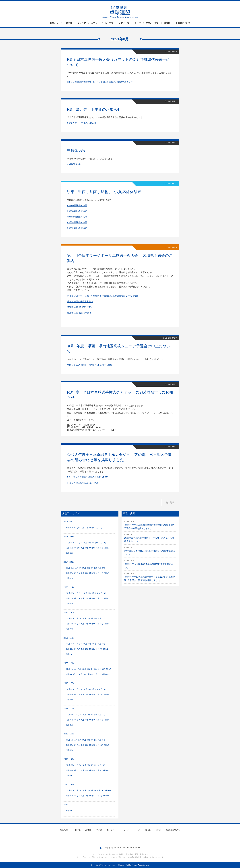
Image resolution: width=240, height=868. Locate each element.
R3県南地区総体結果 (77, 222)
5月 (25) (85, 548)
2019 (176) (69, 683)
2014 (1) (67, 805)
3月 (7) (99, 649)
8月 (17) (102, 715)
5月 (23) (85, 720)
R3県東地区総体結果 (77, 217)
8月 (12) (102, 644)
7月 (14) (69, 694)
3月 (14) (100, 548)
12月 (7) (69, 740)
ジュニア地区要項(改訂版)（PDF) (83, 483)
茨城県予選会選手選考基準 (80, 302)
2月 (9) (107, 694)
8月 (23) (102, 669)
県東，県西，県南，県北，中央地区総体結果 (104, 192)
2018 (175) (69, 708)
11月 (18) (78, 689)
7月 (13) (69, 649)
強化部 (148, 830)
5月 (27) (85, 598)
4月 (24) (92, 624)
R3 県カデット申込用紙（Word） (86, 427)
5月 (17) (77, 796)
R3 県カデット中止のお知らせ (82, 123)
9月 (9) (94, 790)
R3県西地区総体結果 (77, 211)
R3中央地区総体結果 (77, 206)
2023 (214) (69, 587)
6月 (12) (69, 796)
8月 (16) (103, 543)
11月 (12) (78, 593)
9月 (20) (95, 543)
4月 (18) (92, 694)
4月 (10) (83, 674)
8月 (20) (102, 568)
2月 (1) (106, 649)
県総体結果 (76, 151)
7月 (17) (69, 720)
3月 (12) (100, 745)
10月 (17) (87, 593)
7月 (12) (108, 790)
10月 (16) (87, 543)
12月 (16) (70, 689)
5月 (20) (85, 624)
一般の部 (68, 23)
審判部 (167, 23)
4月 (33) (92, 598)
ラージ (137, 23)
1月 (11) (69, 629)
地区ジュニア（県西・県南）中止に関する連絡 (90, 365)
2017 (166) (69, 734)
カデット (95, 23)
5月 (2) (76, 674)
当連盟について (183, 23)
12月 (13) (70, 568)
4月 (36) (92, 548)
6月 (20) (77, 598)
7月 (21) (69, 624)
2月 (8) (92, 528)
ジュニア (81, 23)
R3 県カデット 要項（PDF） (83, 425)
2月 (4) (107, 720)
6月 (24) (77, 548)
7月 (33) (69, 598)
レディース (124, 23)
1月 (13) (69, 578)
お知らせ (54, 23)
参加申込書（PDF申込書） (80, 307)
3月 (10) (90, 674)
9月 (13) (95, 593)
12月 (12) (70, 543)
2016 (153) (69, 759)
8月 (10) (103, 689)
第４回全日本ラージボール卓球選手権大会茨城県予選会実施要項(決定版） (103, 296)
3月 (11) (85, 528)
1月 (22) (69, 553)
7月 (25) (69, 548)
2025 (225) (69, 537)
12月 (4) (69, 669)
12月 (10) (70, 593)
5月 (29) (85, 573)
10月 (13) (86, 568)
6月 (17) (77, 624)
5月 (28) (85, 745)
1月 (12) (99, 528)
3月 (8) (99, 770)
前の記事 (170, 502)
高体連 (88, 830)
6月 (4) (69, 674)
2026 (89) (68, 522)
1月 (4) (69, 654)
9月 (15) (95, 689)
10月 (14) (87, 689)
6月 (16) (77, 573)
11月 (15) (78, 669)
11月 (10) (78, 740)
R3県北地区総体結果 (77, 228)
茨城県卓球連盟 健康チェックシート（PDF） (92, 430)
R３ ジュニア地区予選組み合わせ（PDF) (88, 477)
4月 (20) (92, 745)
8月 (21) (102, 618)
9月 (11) (94, 669)
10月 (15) (87, 644)
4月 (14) (92, 720)
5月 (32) (69, 528)
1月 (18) (69, 725)
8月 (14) (102, 740)
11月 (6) (78, 765)
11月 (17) (78, 644)
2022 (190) (69, 613)
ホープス (109, 23)
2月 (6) (107, 624)
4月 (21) (92, 649)
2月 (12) (98, 674)
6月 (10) (77, 720)
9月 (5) (95, 644)
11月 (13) (78, 543)
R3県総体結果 (74, 164)
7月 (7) (109, 669)
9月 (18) (94, 568)
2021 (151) (69, 638)
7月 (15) (69, 745)
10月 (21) (86, 740)
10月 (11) (86, 669)
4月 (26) (77, 528)
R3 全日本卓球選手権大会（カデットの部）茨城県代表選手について (100, 82)
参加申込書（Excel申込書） (80, 313)
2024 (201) (69, 562)
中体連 (99, 830)
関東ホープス (152, 23)
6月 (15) (77, 694)
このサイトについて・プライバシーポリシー (121, 848)
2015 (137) (69, 784)
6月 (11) (77, 745)
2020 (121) (69, 663)
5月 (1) (69, 811)
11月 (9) (78, 568)
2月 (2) (107, 548)
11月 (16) (78, 715)
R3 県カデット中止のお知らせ (94, 109)
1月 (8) (69, 775)
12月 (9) (69, 715)
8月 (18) (103, 593)
